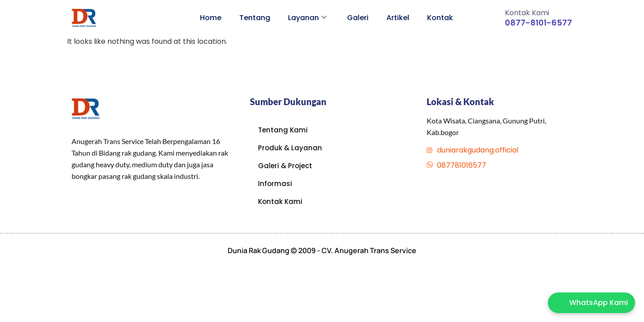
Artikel (398, 18)
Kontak (440, 18)
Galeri (358, 18)
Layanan (307, 18)
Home (211, 18)
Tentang (255, 18)
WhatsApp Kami (599, 303)
